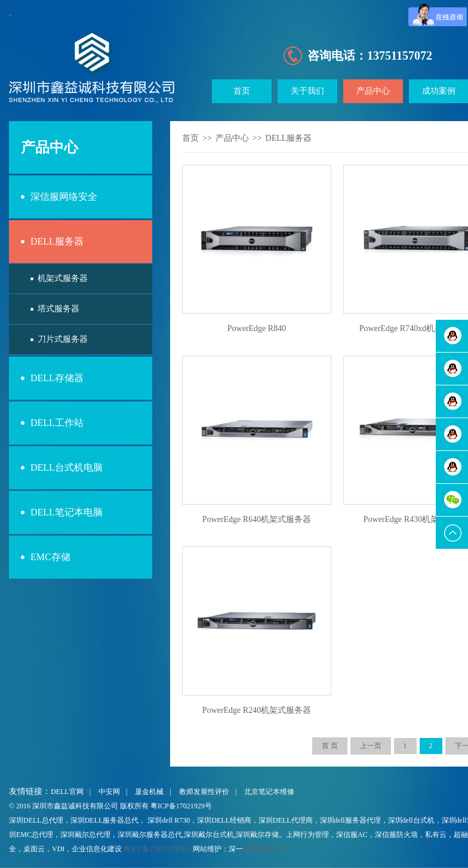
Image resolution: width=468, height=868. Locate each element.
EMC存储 (50, 557)
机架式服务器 (63, 278)
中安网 (109, 792)
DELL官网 (67, 792)
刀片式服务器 (63, 339)
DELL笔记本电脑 (67, 512)
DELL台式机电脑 (67, 467)
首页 (242, 91)
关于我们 (307, 91)
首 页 (330, 746)
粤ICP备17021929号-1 (157, 849)
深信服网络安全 (64, 197)
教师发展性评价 (204, 792)
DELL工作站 (57, 423)
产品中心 (373, 91)
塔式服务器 (59, 309)
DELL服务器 (57, 241)
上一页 (371, 746)
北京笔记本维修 (269, 792)
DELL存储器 (57, 378)
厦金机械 (149, 792)
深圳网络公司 (264, 849)
